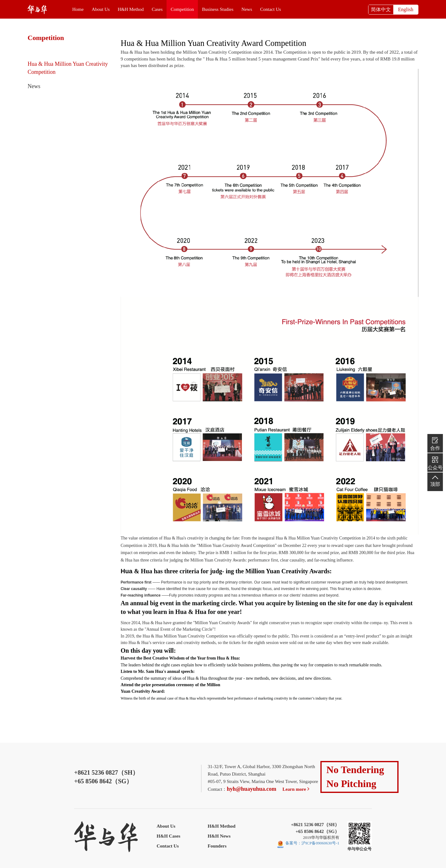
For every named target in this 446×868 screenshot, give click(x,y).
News (247, 9)
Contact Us (271, 9)
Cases (157, 9)
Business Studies (218, 9)
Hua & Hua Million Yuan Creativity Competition (68, 68)
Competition (182, 9)
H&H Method (131, 9)
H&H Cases (168, 836)
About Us (101, 9)
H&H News (219, 836)
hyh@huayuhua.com (251, 789)
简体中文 (381, 9)
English (406, 9)
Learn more (297, 789)
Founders (217, 846)
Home (78, 9)
